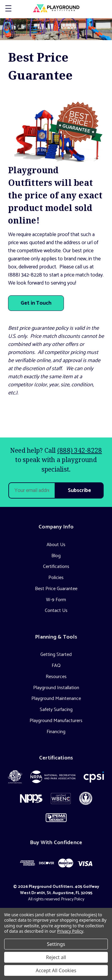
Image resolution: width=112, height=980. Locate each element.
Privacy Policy (73, 899)
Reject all (56, 957)
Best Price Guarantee (56, 589)
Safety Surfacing (56, 710)
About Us (56, 545)
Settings (56, 944)
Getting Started (56, 655)
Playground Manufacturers (56, 721)
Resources (56, 677)
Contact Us (56, 611)
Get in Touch (36, 303)
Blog (56, 556)
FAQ (56, 666)
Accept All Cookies (56, 970)
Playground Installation (56, 688)
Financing (56, 732)
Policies (56, 578)
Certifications (56, 567)
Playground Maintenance (56, 699)
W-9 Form (56, 600)
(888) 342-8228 (80, 450)
